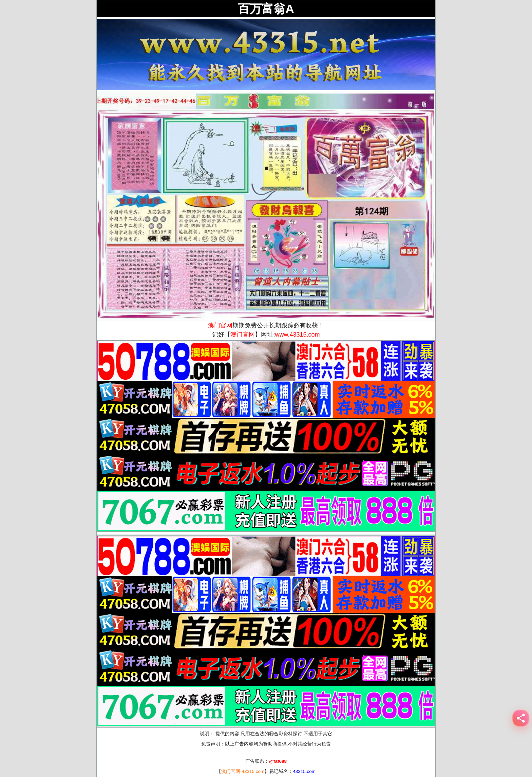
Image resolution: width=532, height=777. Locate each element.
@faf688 (278, 761)
